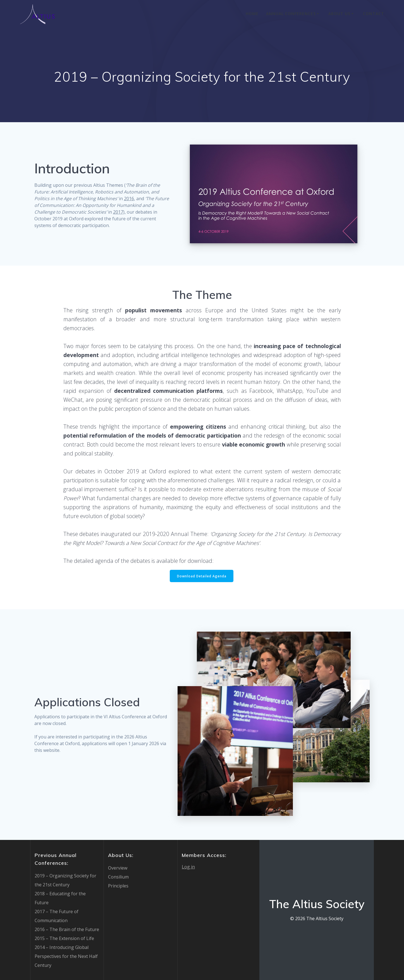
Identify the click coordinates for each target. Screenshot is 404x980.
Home (252, 14)
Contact (374, 14)
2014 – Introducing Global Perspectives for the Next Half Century (66, 956)
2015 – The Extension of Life (64, 938)
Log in (188, 866)
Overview (118, 867)
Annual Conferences (291, 14)
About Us (339, 14)
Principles (118, 885)
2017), (119, 212)
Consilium (118, 876)
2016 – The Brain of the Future (67, 929)
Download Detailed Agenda (202, 576)
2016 (129, 199)
